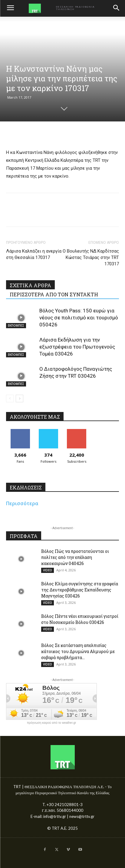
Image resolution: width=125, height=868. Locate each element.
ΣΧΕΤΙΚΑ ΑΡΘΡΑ (30, 285)
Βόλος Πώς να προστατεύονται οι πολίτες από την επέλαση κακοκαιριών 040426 (75, 557)
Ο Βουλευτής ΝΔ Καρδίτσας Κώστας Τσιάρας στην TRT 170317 (91, 257)
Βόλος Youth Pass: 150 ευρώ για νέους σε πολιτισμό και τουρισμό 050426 (79, 318)
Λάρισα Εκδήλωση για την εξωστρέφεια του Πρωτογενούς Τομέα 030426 (77, 347)
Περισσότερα (22, 503)
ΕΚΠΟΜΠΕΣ (16, 325)
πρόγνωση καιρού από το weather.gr (52, 723)
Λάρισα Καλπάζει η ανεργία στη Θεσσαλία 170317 (34, 254)
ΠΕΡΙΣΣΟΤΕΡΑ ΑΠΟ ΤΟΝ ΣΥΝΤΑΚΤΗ (54, 294)
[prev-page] (10, 398)
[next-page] (20, 398)
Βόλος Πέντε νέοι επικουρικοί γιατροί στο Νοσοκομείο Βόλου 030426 (80, 619)
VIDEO (48, 570)
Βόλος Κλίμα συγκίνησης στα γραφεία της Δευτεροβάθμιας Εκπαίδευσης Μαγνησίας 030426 (80, 590)
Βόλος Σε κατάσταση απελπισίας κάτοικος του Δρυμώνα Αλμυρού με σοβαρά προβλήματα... (78, 651)
